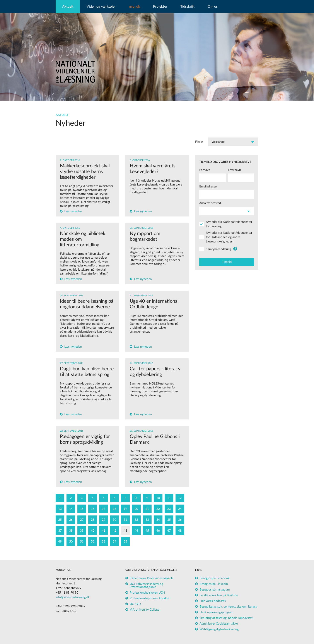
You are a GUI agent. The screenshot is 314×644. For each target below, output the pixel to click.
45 (147, 531)
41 (104, 531)
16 (93, 509)
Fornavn (205, 170)
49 (60, 542)
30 (114, 520)
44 (136, 531)
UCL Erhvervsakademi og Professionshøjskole (146, 586)
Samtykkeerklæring (218, 249)
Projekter (160, 7)
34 (158, 520)
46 (158, 531)
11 (169, 498)
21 (147, 509)
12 (180, 498)
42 (114, 531)
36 (180, 520)
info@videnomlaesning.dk (73, 597)
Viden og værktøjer (101, 7)
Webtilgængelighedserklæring (219, 629)
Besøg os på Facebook (214, 578)
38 (71, 531)
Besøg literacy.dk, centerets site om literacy (228, 607)
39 (82, 531)
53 (104, 542)
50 (71, 542)
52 (93, 542)
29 (104, 520)
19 (125, 509)
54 (114, 542)
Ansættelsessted (210, 203)
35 (169, 520)
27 (82, 520)
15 (82, 509)
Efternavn (234, 170)
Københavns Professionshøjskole (152, 578)
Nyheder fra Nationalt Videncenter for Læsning (229, 224)
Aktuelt (68, 7)
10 (158, 498)
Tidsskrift (187, 7)
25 (60, 520)
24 (180, 509)
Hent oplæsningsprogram (216, 612)
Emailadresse (208, 187)
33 (147, 520)
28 (93, 520)
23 (169, 509)
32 (136, 520)
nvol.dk (134, 7)
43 (125, 531)
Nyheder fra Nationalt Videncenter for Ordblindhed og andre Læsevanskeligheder (229, 237)
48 (180, 531)
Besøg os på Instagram (215, 590)
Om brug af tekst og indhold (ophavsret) (226, 618)
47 (169, 531)
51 (82, 542)
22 (158, 509)
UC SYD (135, 604)
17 (104, 509)
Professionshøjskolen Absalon (149, 598)
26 (71, 520)
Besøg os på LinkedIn (214, 584)
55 (125, 542)
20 (136, 509)
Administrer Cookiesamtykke (219, 624)
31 (125, 520)
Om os (213, 7)
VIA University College (144, 610)
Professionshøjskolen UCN (147, 593)
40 (93, 531)
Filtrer (199, 142)
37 (60, 531)
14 (71, 509)
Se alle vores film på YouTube (219, 595)
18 (114, 509)
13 (60, 509)
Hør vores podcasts (213, 601)
